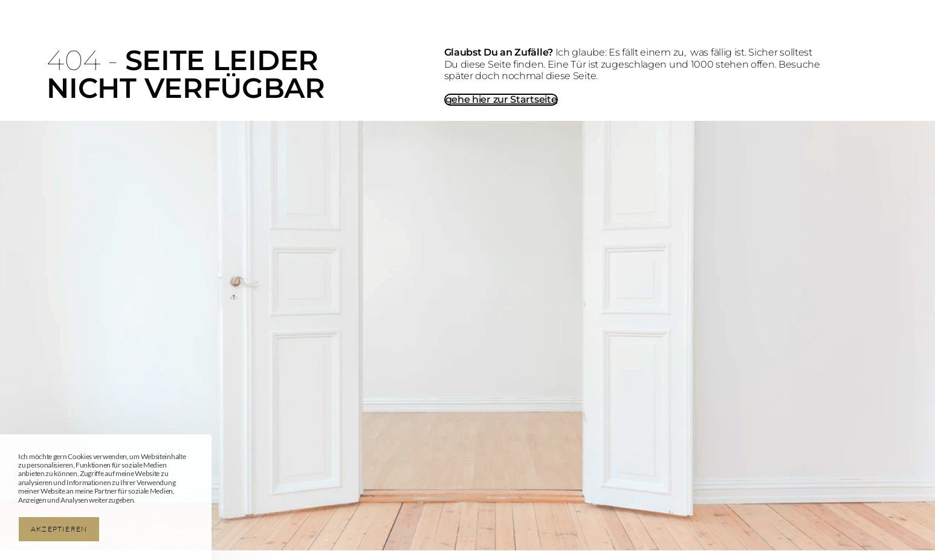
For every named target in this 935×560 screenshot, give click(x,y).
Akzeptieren (59, 529)
